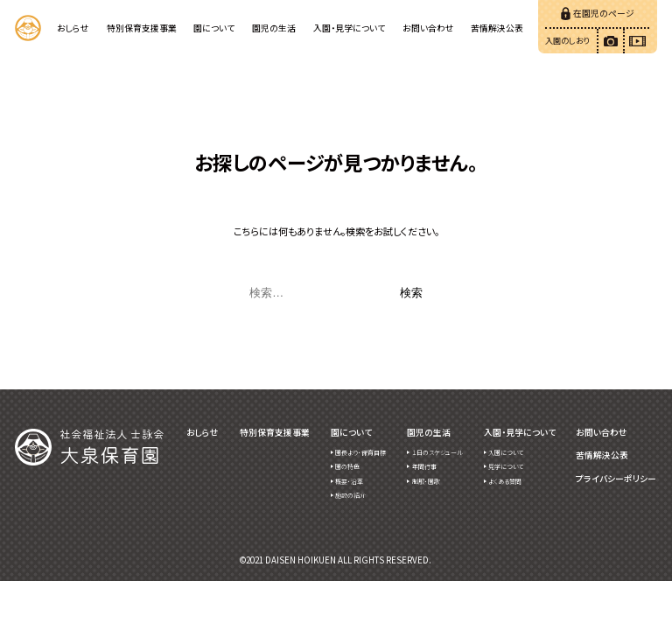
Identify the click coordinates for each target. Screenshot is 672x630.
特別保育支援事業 (142, 28)
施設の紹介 (350, 495)
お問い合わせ (428, 28)
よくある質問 (505, 481)
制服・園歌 (426, 481)
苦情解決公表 (497, 28)
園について (214, 28)
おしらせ (73, 28)
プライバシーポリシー (616, 479)
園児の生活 (274, 28)
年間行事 (424, 466)
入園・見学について (349, 28)
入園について (506, 452)
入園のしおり (567, 40)
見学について (506, 466)
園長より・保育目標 (360, 452)
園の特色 (347, 466)
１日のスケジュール (437, 452)
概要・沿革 (349, 481)
